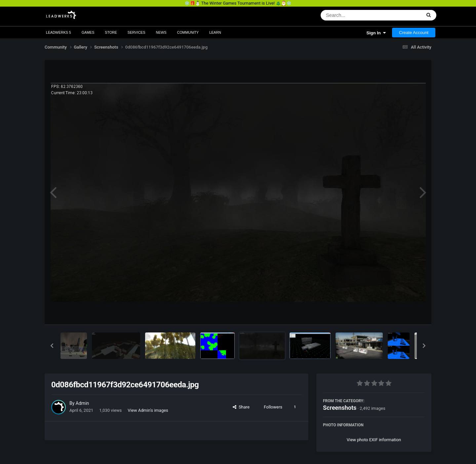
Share (241, 407)
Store (111, 32)
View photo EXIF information (374, 440)
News (161, 32)
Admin (82, 403)
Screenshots (340, 408)
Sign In (376, 33)
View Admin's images (148, 410)
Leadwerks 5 (59, 32)
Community (188, 32)
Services (137, 32)
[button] (52, 346)
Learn (215, 32)
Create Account (414, 33)
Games (88, 32)
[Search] (354, 15)
